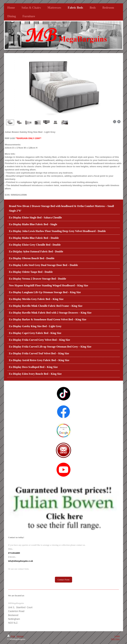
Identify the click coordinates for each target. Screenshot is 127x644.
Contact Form (63, 580)
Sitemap (20, 636)
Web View (115, 639)
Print (11, 636)
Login (117, 636)
